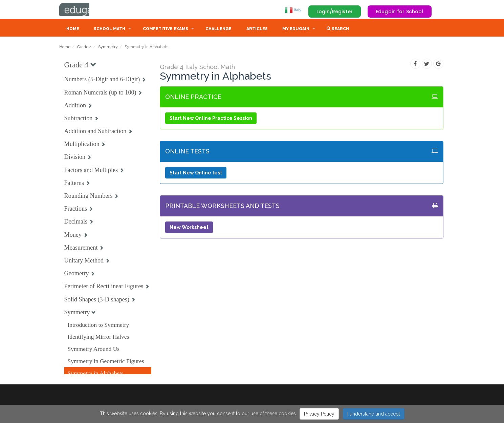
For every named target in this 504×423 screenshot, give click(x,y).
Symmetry (108, 47)
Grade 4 (84, 47)
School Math (109, 29)
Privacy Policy (319, 414)
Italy (293, 10)
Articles (257, 29)
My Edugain (296, 29)
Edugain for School (400, 12)
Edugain (85, 10)
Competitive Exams (166, 29)
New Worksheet (189, 228)
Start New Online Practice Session (211, 119)
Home (73, 29)
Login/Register (335, 12)
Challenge (218, 29)
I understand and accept (374, 414)
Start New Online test (196, 173)
